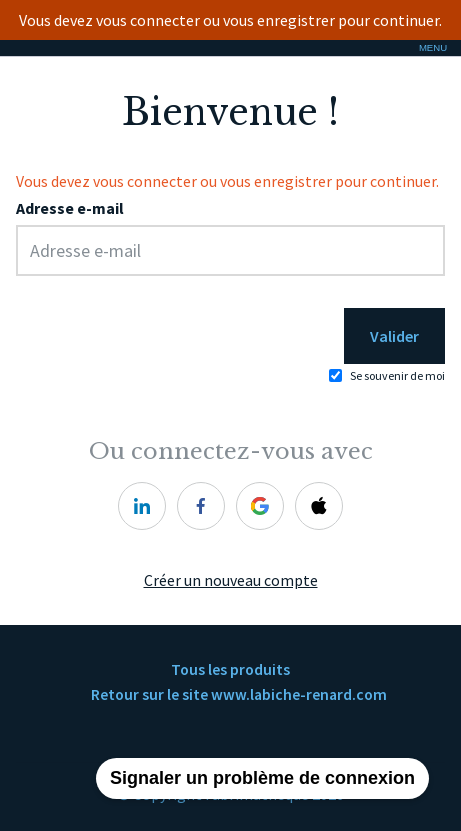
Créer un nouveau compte (231, 580)
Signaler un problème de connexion (262, 778)
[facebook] (201, 506)
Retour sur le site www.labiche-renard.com (239, 694)
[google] (260, 506)
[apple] (319, 506)
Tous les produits (230, 669)
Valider (394, 336)
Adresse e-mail (70, 208)
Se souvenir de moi (397, 375)
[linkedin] (142, 506)
